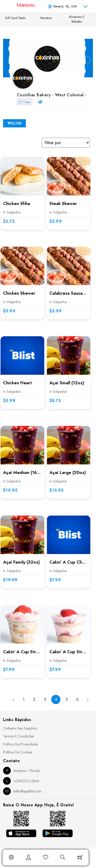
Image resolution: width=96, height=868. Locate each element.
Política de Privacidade (20, 744)
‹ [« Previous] (14, 699)
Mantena (46, 18)
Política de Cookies (18, 752)
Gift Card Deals (15, 18)
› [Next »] (88, 699)
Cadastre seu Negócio (20, 728)
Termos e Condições (19, 736)
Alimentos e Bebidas (77, 19)
